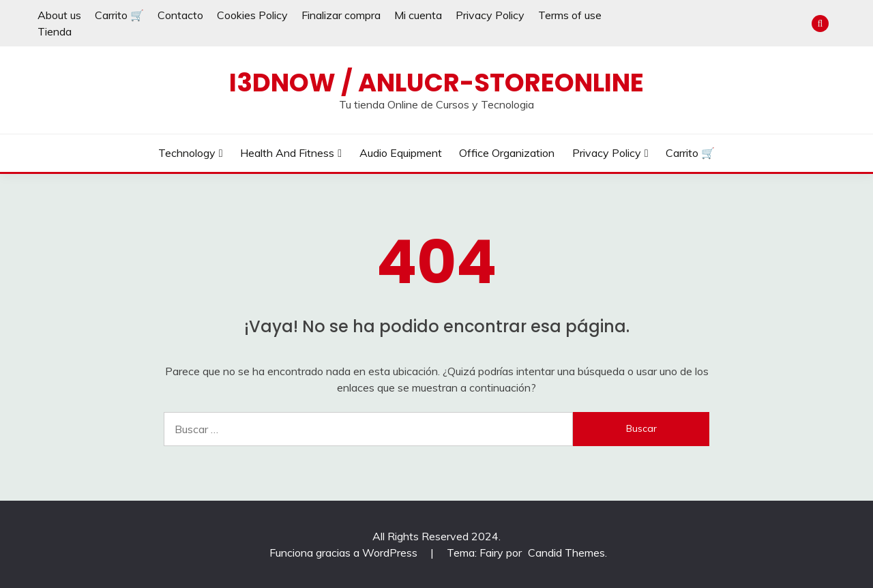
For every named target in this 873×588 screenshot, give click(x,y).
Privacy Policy (490, 15)
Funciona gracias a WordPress (345, 553)
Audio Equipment (401, 153)
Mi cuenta (418, 15)
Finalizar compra (341, 15)
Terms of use (570, 15)
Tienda (55, 31)
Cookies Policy (252, 15)
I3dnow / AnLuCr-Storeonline (436, 83)
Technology (187, 153)
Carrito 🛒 (119, 15)
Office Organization (507, 153)
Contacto (180, 15)
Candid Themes (566, 553)
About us (59, 15)
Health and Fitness (287, 153)
